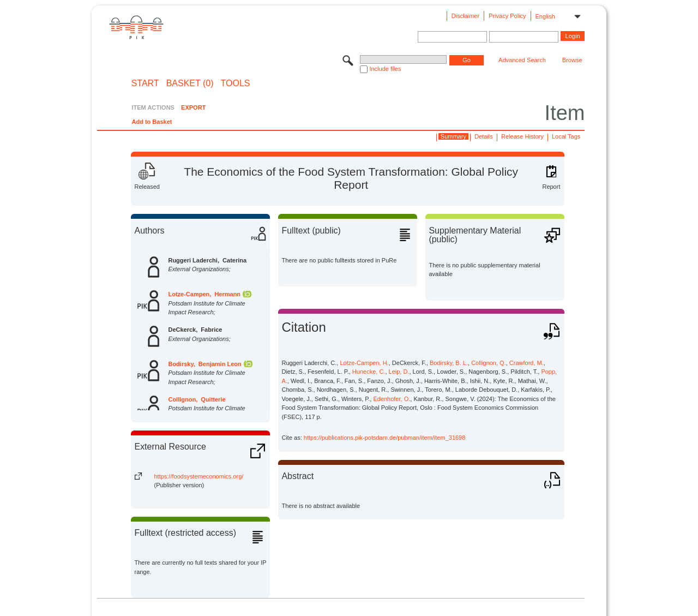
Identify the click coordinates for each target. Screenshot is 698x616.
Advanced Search (522, 60)
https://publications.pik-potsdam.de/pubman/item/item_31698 (385, 438)
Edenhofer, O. (392, 399)
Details (484, 136)
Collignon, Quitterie (197, 399)
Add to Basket (152, 122)
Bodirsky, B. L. (449, 363)
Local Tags (566, 136)
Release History (522, 136)
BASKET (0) (190, 83)
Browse (572, 60)
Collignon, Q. (489, 363)
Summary (453, 136)
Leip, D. (399, 372)
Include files (385, 69)
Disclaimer (465, 16)
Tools (236, 83)
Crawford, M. (526, 363)
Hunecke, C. (369, 372)
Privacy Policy (507, 16)
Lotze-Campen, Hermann (204, 294)
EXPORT (193, 107)
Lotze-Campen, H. (364, 363)
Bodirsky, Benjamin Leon (204, 364)
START (145, 83)
